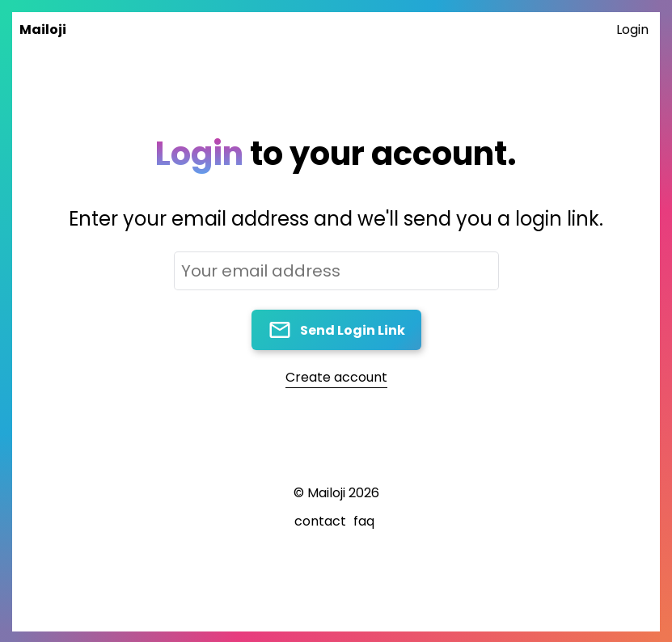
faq (364, 521)
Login (632, 30)
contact (320, 521)
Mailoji (43, 30)
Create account (336, 377)
